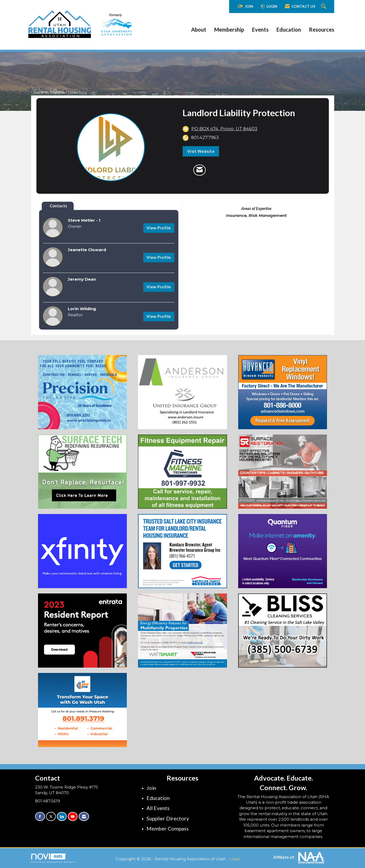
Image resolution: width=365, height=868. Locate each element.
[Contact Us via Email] (84, 817)
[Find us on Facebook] (40, 817)
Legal (234, 859)
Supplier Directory (168, 818)
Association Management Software (53, 858)
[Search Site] (324, 7)
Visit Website (201, 151)
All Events (158, 808)
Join (151, 788)
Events (260, 30)
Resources (322, 30)
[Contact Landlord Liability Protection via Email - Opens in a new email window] (200, 170)
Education (289, 30)
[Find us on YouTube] (73, 817)
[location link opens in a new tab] (224, 129)
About (199, 30)
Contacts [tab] (58, 206)
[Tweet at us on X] (51, 817)
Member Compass (168, 829)
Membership (229, 30)
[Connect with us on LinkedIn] (62, 817)
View (159, 228)
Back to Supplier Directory (59, 92)
